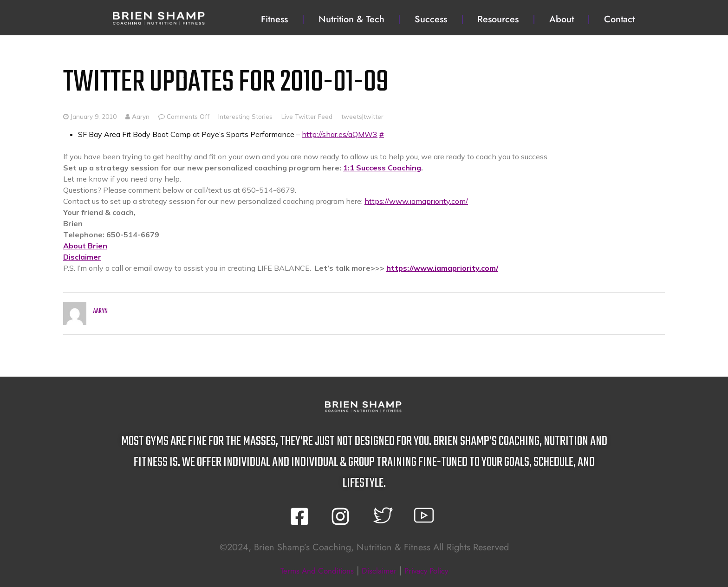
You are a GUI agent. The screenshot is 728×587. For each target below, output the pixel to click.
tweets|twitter (362, 116)
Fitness (274, 19)
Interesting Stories (245, 116)
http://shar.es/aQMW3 (340, 134)
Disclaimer (82, 257)
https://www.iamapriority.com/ (416, 201)
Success (431, 19)
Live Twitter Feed (307, 116)
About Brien (85, 246)
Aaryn (137, 116)
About (562, 19)
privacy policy (436, 571)
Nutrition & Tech (351, 19)
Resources (498, 19)
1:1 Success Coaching (382, 168)
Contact (619, 19)
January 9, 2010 (94, 116)
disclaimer (380, 571)
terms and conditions (308, 571)
